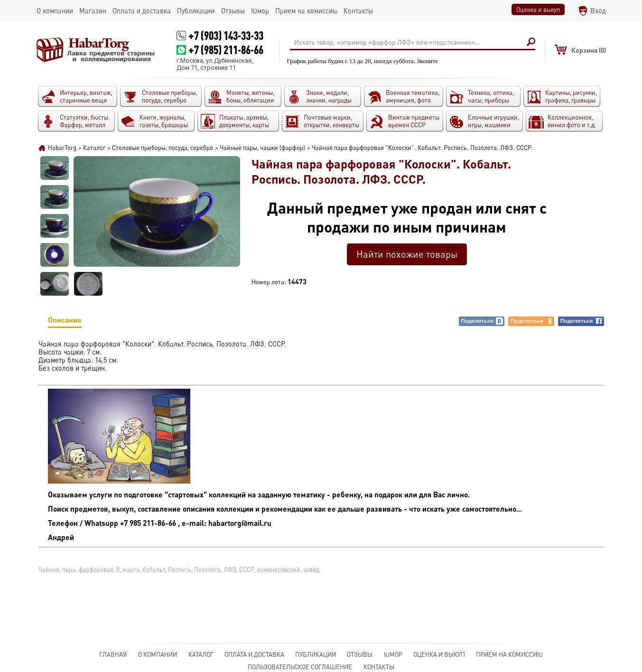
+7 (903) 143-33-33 (226, 35)
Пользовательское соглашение (300, 667)
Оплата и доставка (254, 654)
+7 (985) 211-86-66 (226, 50)
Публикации (316, 654)
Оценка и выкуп (538, 9)
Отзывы (360, 654)
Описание (65, 322)
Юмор (393, 654)
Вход (598, 11)
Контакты (379, 667)
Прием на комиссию (509, 654)
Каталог (201, 654)
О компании (158, 654)
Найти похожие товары (407, 254)
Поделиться (483, 321)
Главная (113, 654)
